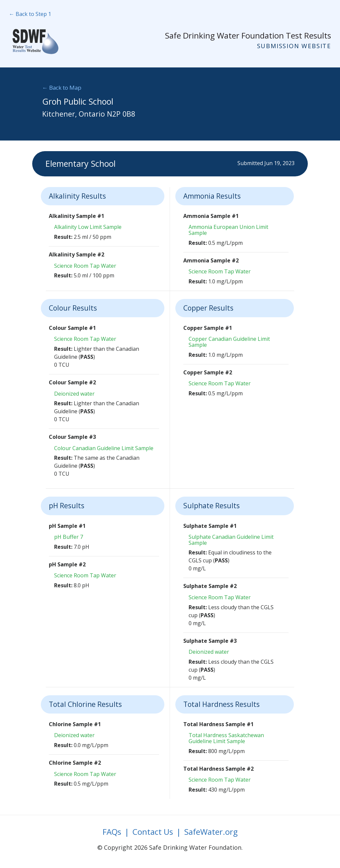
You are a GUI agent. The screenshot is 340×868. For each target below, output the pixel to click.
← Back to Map (62, 88)
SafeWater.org (211, 832)
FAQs (112, 832)
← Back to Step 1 (30, 14)
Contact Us (153, 832)
